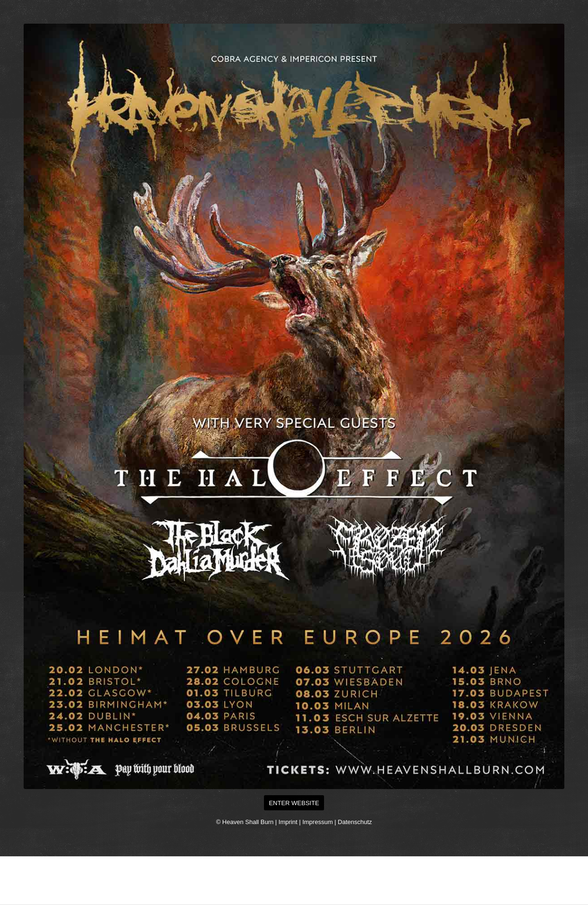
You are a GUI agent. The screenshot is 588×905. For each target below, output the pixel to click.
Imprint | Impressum (306, 822)
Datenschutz (355, 822)
